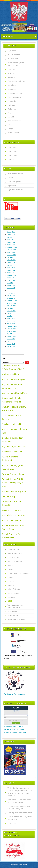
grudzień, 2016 (11, 296)
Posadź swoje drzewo (12, 452)
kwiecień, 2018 (11, 260)
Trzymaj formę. (9, 496)
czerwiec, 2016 (11, 306)
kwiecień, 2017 (11, 285)
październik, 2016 (12, 301)
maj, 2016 (10, 308)
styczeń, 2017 (11, 293)
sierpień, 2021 (11, 232)
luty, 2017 (10, 290)
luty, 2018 (10, 265)
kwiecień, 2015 (11, 336)
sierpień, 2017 (11, 278)
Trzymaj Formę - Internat (13, 474)
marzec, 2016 (11, 313)
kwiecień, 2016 (11, 311)
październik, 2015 (12, 326)
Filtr (27, 362)
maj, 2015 (10, 334)
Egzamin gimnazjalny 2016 (14, 491)
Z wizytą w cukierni (11, 374)
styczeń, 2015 (11, 344)
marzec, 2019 (11, 234)
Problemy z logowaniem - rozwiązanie (15, 732)
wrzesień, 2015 (11, 329)
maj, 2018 (10, 257)
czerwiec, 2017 (11, 280)
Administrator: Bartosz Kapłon (19, 865)
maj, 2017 (10, 283)
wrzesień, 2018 (11, 250)
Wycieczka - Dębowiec (12, 520)
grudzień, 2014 (11, 346)
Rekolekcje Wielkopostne (13, 515)
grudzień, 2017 (11, 270)
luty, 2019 (10, 237)
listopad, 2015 (11, 324)
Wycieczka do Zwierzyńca (14, 379)
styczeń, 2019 (11, 240)
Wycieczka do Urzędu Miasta (15, 393)
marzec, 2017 (11, 288)
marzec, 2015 (11, 339)
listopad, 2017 (11, 273)
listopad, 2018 (11, 245)
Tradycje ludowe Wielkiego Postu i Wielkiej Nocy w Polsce (14, 483)
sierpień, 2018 (11, 252)
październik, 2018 (12, 247)
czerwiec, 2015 (11, 331)
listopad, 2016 (11, 298)
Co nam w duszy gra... (12, 510)
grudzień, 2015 (11, 321)
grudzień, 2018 (11, 242)
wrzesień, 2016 (11, 303)
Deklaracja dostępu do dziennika (14, 729)
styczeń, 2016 (11, 318)
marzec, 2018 (11, 262)
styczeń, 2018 (11, 268)
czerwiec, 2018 (11, 255)
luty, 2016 (10, 316)
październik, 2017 (12, 275)
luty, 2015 (10, 341)
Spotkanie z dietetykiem (13, 424)
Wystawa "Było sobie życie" (14, 447)
